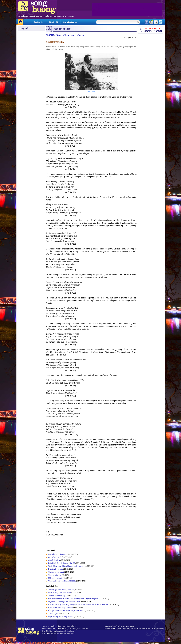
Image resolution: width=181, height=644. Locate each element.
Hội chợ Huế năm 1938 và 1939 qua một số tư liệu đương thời (73, 599)
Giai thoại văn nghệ (56, 572)
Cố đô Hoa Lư (54, 560)
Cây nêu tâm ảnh (55, 557)
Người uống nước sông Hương (61, 616)
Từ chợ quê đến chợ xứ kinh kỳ (61, 590)
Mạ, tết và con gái (55, 578)
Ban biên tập (39, 22)
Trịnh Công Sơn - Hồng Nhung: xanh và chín (66, 566)
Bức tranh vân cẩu (56, 569)
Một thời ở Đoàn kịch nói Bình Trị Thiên (64, 602)
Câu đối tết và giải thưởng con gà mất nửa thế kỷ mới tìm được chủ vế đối (78, 605)
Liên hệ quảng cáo (70, 22)
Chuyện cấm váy (55, 575)
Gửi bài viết (53, 22)
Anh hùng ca (53, 613)
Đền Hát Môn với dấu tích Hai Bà (62, 563)
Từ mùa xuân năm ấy (57, 596)
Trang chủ (24, 28)
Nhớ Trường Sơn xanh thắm (60, 593)
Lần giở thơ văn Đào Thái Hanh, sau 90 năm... (66, 611)
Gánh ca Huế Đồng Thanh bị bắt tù (62, 581)
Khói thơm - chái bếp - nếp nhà (61, 608)
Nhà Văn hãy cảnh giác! (58, 554)
